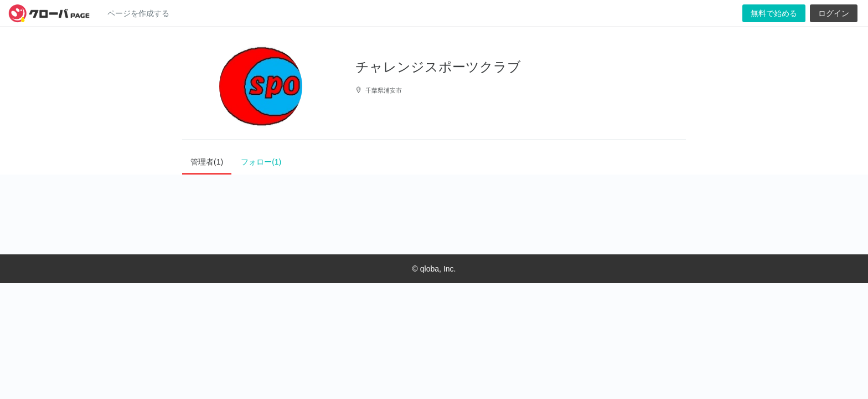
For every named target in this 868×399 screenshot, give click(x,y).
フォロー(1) (261, 162)
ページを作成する (138, 13)
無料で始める (774, 13)
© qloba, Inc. (434, 269)
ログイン (834, 13)
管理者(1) (207, 162)
